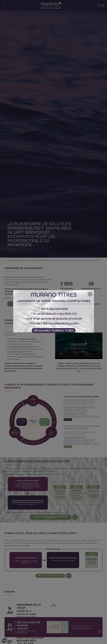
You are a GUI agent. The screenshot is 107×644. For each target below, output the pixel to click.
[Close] (90, 294)
